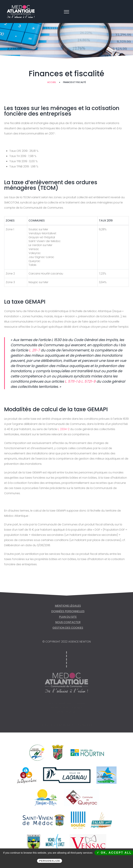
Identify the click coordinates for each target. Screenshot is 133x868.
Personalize (50, 861)
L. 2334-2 (63, 429)
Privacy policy (82, 861)
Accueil (52, 82)
